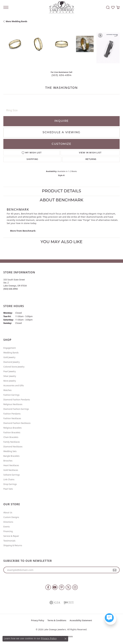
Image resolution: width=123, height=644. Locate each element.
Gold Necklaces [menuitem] (11, 470)
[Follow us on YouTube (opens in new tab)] (55, 587)
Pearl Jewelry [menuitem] (10, 371)
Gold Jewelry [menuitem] (9, 357)
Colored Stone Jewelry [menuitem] (14, 367)
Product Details (62, 191)
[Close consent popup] (65, 639)
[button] (108, 7)
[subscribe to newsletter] (115, 570)
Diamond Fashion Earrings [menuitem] (16, 409)
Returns (91, 159)
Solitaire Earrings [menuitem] (12, 475)
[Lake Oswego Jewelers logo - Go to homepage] (62, 7)
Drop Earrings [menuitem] (10, 484)
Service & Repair (11, 536)
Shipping (32, 159)
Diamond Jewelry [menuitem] (12, 362)
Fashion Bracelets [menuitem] (12, 432)
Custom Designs (11, 517)
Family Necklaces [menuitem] (12, 442)
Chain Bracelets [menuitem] (11, 437)
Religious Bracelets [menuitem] (12, 428)
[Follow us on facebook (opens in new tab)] (48, 587)
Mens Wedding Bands (16, 21)
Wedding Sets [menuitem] (10, 451)
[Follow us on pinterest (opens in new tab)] (62, 587)
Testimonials (9, 541)
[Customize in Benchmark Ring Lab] (108, 48)
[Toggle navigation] (6, 7)
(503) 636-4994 (62, 75)
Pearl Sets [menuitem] (8, 489)
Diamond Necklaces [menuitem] (13, 447)
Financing (8, 531)
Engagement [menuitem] (10, 348)
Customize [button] (61, 144)
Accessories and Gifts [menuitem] (14, 386)
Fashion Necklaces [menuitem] (12, 418)
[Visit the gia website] (55, 603)
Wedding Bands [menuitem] (11, 353)
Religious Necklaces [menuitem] (13, 404)
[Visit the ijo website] (69, 603)
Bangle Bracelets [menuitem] (11, 456)
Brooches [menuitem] (8, 461)
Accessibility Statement (81, 620)
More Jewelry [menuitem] (10, 381)
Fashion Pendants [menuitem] (12, 414)
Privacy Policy (38, 620)
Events (7, 527)
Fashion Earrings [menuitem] (11, 395)
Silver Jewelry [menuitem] (10, 376)
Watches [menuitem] (7, 390)
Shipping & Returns (13, 545)
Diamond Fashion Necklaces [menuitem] (17, 423)
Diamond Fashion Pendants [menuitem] (17, 400)
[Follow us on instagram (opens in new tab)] (75, 587)
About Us (8, 513)
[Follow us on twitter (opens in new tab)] (68, 587)
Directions (8, 522)
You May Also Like (62, 242)
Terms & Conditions (57, 620)
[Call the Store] (11, 289)
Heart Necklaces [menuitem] (11, 465)
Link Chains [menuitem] (9, 479)
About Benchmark (62, 200)
